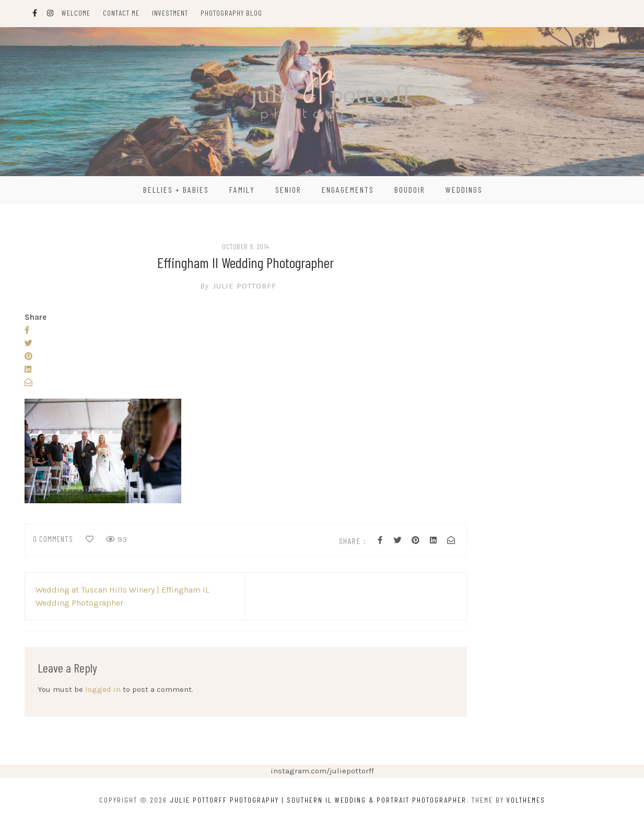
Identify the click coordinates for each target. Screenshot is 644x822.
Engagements (348, 189)
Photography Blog (231, 13)
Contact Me (121, 13)
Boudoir (410, 189)
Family (242, 189)
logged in (103, 689)
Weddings (464, 189)
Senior (288, 189)
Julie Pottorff (245, 286)
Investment (170, 13)
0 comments (53, 539)
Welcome (76, 13)
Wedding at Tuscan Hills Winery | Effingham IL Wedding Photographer (122, 596)
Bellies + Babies (176, 189)
